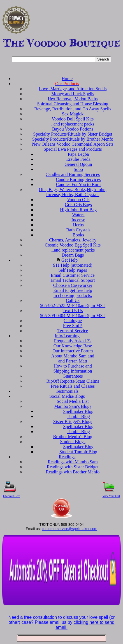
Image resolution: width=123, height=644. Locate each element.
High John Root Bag (78, 210)
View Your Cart (111, 496)
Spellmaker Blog (78, 411)
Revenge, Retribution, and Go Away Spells (73, 109)
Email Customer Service (73, 275)
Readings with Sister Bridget (73, 467)
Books (78, 235)
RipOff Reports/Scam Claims (73, 381)
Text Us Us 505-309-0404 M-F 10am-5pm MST (73, 313)
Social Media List (73, 401)
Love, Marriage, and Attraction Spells (73, 89)
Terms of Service (73, 331)
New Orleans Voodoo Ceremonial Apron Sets (73, 144)
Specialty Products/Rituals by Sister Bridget (73, 134)
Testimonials (67, 391)
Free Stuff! (73, 326)
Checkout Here (11, 496)
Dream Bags (73, 255)
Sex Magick (73, 114)
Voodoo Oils (78, 200)
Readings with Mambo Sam (73, 462)
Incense (78, 220)
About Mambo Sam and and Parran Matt (73, 358)
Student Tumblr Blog (78, 452)
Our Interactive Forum (73, 351)
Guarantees (73, 376)
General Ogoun (78, 164)
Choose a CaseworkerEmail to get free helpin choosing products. (73, 290)
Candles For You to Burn (78, 184)
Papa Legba (78, 154)
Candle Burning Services (78, 179)
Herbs (78, 225)
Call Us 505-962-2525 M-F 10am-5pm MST (73, 303)
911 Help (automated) (73, 265)
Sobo (78, 169)
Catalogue (73, 321)
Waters (78, 215)
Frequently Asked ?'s (73, 341)
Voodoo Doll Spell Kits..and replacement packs (73, 121)
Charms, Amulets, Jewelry (73, 240)
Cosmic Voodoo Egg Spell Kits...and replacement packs (73, 247)
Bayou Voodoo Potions (73, 129)
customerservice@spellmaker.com (69, 529)
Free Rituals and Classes (73, 386)
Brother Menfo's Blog (73, 437)
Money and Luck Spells (73, 94)
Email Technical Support (73, 280)
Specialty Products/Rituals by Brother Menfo (73, 139)
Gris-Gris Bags (78, 205)
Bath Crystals (78, 230)
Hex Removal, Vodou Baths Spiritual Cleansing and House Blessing (73, 101)
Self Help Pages (73, 270)
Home (67, 79)
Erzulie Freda (78, 159)
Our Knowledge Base (73, 346)
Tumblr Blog (78, 416)
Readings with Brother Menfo (73, 472)
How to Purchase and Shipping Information (73, 369)
